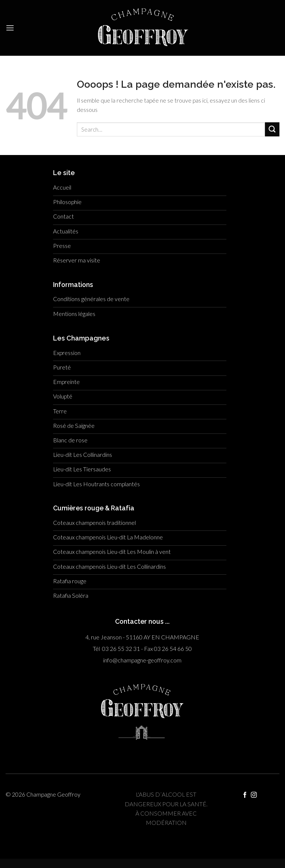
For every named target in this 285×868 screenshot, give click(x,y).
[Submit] (272, 130)
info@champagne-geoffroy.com (142, 660)
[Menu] (10, 28)
